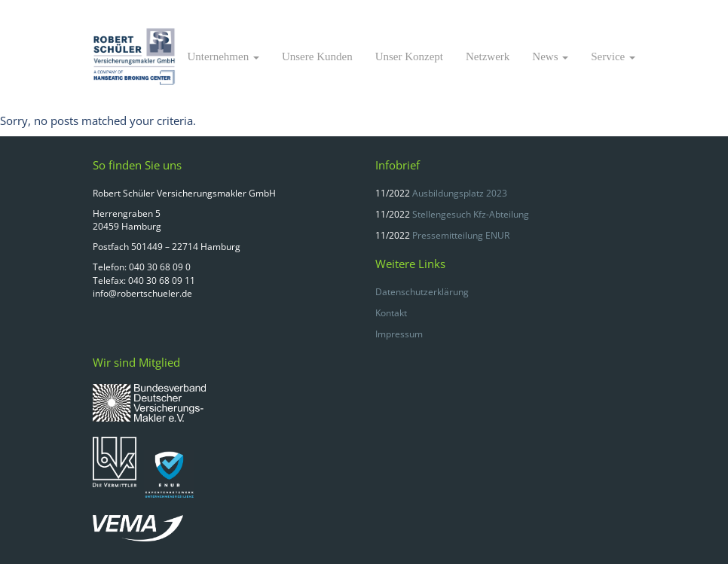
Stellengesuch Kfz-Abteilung (471, 214)
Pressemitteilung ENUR (461, 235)
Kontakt (391, 313)
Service (613, 56)
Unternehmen (223, 56)
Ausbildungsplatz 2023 (460, 193)
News (550, 56)
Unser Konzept (409, 56)
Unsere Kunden (317, 56)
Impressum (399, 334)
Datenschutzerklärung (422, 292)
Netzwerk (488, 56)
